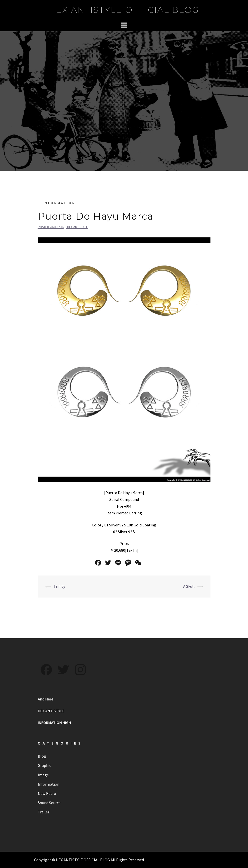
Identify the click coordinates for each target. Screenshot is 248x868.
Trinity (59, 586)
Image (43, 775)
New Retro (47, 793)
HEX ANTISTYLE (77, 227)
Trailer (44, 812)
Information (59, 203)
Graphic (44, 765)
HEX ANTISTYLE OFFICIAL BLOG (124, 10)
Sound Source (49, 803)
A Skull (189, 586)
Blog (42, 756)
